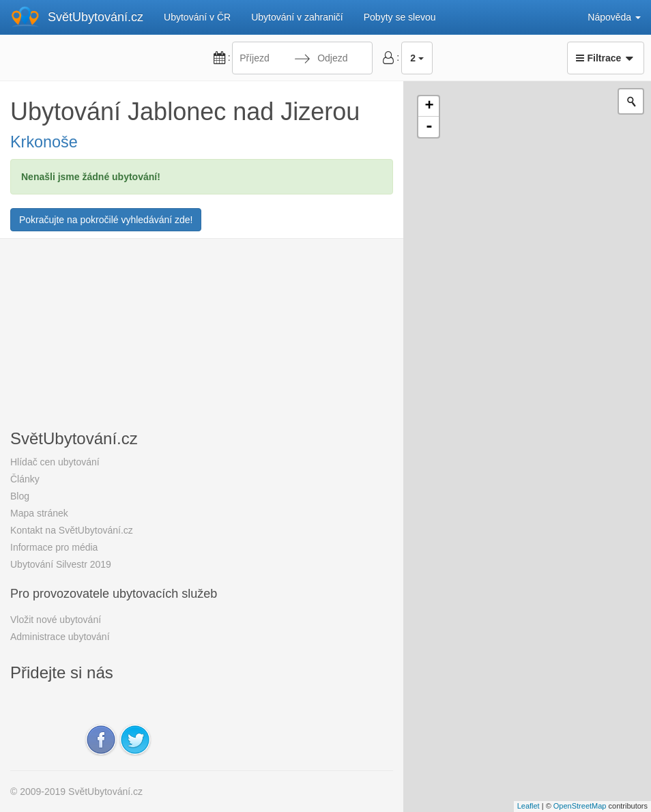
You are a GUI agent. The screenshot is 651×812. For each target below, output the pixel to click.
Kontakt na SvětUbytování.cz (72, 530)
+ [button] (429, 106)
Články (25, 479)
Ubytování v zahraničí (297, 17)
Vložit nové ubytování (56, 620)
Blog (20, 496)
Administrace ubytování (60, 637)
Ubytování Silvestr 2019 (61, 564)
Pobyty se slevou (400, 17)
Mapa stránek (39, 513)
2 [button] (417, 58)
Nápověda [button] (614, 17)
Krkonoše (44, 142)
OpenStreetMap (580, 806)
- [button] (429, 127)
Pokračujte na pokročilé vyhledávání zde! (106, 220)
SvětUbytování (96, 17)
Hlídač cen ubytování (55, 462)
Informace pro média (54, 547)
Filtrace (606, 58)
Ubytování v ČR (197, 17)
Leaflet (529, 806)
